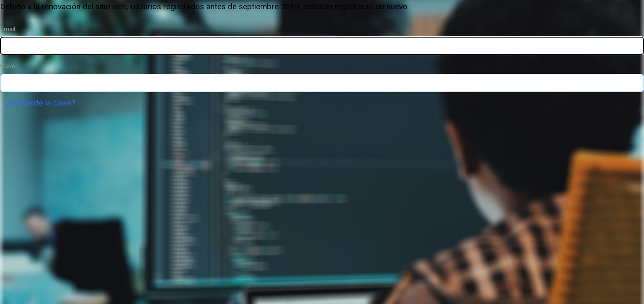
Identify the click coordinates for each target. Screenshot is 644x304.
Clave (8, 66)
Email (8, 29)
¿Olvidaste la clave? (41, 103)
